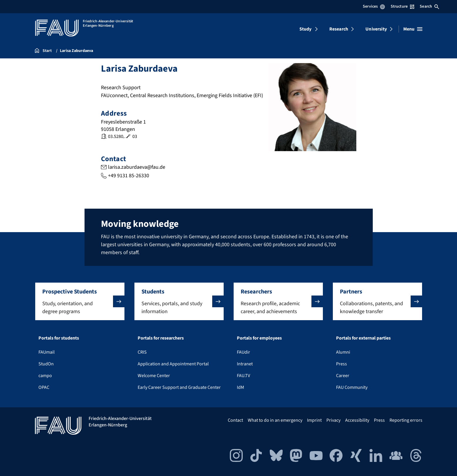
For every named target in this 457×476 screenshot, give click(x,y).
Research (339, 29)
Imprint (314, 420)
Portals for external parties (363, 338)
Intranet (245, 364)
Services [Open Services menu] (374, 6)
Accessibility (357, 420)
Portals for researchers (161, 338)
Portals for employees (259, 338)
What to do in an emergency (275, 420)
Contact (235, 420)
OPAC (44, 387)
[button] (80, 301)
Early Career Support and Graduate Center (179, 387)
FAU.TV (243, 376)
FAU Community (352, 387)
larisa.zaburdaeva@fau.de (136, 167)
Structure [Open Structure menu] (402, 6)
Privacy (333, 420)
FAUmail (47, 352)
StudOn (46, 364)
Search (429, 6)
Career (343, 376)
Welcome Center (154, 376)
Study (306, 29)
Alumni (343, 352)
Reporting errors (406, 420)
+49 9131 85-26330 (128, 176)
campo (45, 376)
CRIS (142, 352)
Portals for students (59, 338)
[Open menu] (413, 29)
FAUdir (243, 352)
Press (342, 364)
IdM (241, 387)
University (376, 29)
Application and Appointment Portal (173, 364)
